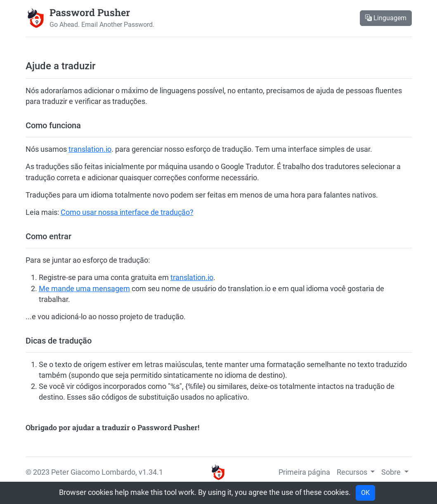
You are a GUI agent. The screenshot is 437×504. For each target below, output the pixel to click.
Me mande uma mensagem (84, 289)
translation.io (90, 149)
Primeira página (304, 472)
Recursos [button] (353, 472)
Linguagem (386, 18)
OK (365, 493)
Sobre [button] (392, 472)
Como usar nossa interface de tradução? (127, 212)
